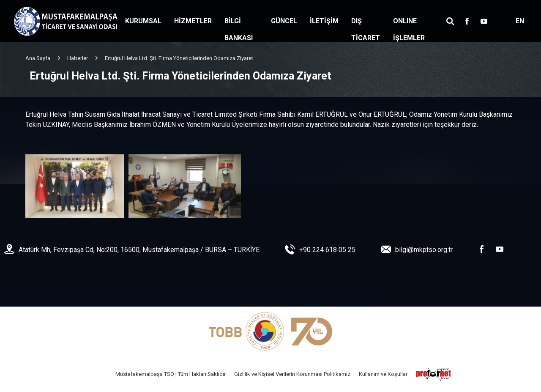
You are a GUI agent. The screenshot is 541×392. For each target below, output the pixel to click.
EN (520, 21)
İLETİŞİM (324, 21)
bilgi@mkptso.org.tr (424, 250)
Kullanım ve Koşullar (383, 374)
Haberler (78, 58)
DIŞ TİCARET (366, 29)
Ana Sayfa (38, 58)
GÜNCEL (284, 21)
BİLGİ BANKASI (239, 29)
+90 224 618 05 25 (327, 250)
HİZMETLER (193, 21)
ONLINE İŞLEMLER (409, 29)
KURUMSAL (143, 21)
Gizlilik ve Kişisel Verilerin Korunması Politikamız (292, 374)
